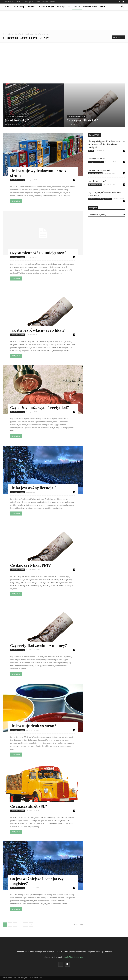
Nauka (103, 7)
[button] (122, 7)
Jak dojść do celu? (96, 159)
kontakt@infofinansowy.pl (73, 957)
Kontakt (53, 2)
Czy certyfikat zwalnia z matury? (38, 645)
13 (26, 925)
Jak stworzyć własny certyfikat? (37, 330)
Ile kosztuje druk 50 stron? (33, 726)
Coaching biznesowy (95, 173)
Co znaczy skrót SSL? (29, 806)
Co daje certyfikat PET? (30, 565)
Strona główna (29, 2)
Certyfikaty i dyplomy (15, 117)
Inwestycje (19, 7)
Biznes (8, 7)
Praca (77, 7)
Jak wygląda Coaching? (99, 170)
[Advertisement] (64, 61)
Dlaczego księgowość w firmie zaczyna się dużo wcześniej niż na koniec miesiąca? (106, 144)
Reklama (45, 2)
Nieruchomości (46, 7)
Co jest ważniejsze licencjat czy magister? (37, 881)
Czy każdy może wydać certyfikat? (40, 407)
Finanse (32, 7)
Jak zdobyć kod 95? (97, 181)
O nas (38, 2)
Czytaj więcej (16, 201)
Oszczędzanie (64, 7)
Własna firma (90, 7)
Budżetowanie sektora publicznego (100, 199)
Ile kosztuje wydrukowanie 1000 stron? (38, 173)
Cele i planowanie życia (96, 162)
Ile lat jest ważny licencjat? (33, 488)
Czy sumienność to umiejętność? (38, 253)
